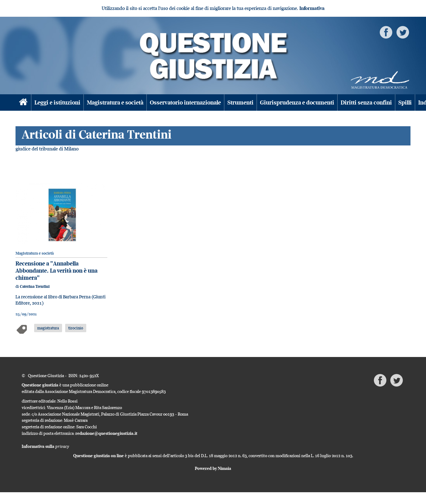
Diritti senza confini (366, 103)
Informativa (312, 8)
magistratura (48, 328)
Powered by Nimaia (213, 468)
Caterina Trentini (35, 286)
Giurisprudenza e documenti (297, 103)
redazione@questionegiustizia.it (106, 433)
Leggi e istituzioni (57, 103)
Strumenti (240, 103)
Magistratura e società (115, 103)
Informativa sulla (45, 446)
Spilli (405, 103)
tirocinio (76, 328)
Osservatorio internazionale (185, 103)
